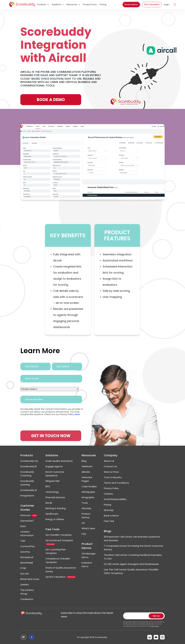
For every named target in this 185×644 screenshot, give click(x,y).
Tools (85, 503)
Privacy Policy (111, 488)
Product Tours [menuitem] (90, 4)
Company (111, 455)
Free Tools (52, 529)
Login (166, 4)
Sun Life (25, 574)
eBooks (86, 472)
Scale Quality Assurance (59, 461)
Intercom (29, 515)
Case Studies (89, 486)
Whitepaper (88, 492)
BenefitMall (27, 563)
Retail (49, 503)
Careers (108, 494)
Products (27, 455)
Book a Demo (131, 4)
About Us (109, 461)
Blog (84, 461)
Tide (23, 541)
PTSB (23, 568)
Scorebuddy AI (29, 490)
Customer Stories (27, 508)
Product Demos (87, 546)
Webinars (87, 466)
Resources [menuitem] (72, 4)
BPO (48, 486)
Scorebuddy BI (28, 466)
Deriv (23, 526)
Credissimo (27, 599)
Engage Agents (54, 466)
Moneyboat (27, 557)
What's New (88, 528)
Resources (89, 455)
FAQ (84, 534)
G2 (83, 523)
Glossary (86, 508)
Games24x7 (27, 521)
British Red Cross (30, 579)
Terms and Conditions (116, 483)
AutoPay (25, 552)
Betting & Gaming (56, 508)
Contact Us (110, 466)
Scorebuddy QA (29, 461)
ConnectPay (27, 546)
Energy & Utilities (55, 519)
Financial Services (55, 497)
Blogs (108, 531)
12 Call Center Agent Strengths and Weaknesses (131, 564)
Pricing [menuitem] (103, 4)
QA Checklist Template (59, 535)
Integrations (27, 496)
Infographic (88, 497)
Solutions (52, 455)
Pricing (107, 505)
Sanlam (25, 585)
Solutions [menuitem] (56, 4)
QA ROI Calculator (61, 577)
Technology (52, 492)
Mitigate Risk (53, 481)
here (77, 414)
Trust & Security (113, 477)
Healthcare (52, 514)
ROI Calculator (152, 4)
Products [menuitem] (42, 4)
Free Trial (109, 521)
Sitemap (109, 510)
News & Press (111, 472)
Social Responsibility (115, 499)
